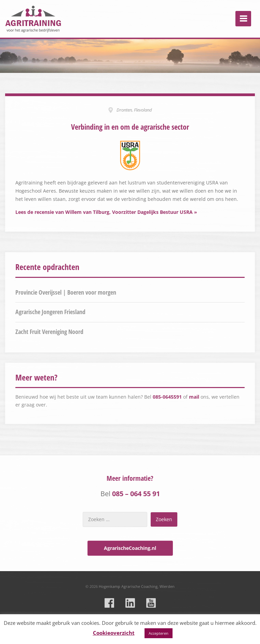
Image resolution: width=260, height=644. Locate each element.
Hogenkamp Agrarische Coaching (128, 586)
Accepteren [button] (159, 633)
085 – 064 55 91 (136, 494)
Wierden (167, 586)
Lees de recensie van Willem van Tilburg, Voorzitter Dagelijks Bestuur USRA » (106, 212)
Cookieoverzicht (114, 633)
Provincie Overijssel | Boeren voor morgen (66, 292)
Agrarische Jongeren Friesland (50, 312)
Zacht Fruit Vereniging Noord (49, 332)
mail (194, 397)
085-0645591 (167, 397)
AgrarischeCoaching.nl (130, 548)
